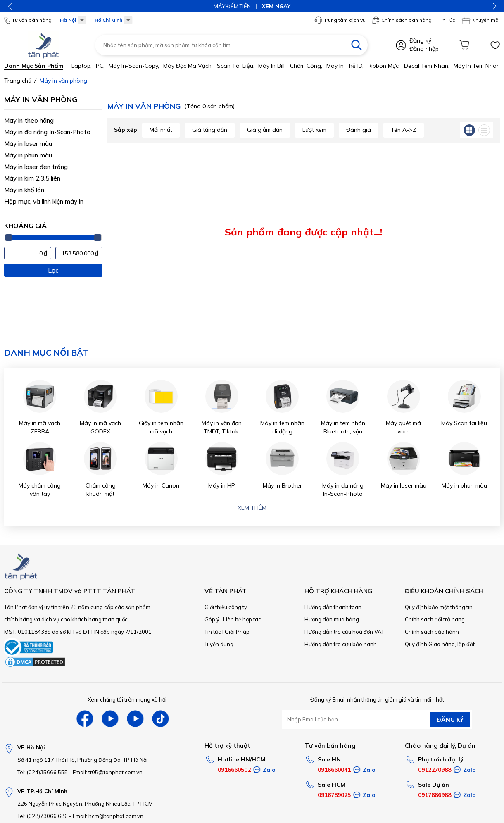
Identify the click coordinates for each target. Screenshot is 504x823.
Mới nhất (161, 130)
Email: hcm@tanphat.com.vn (108, 816)
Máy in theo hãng (29, 120)
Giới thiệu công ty (226, 607)
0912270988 (435, 770)
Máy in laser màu (28, 144)
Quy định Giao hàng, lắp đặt (440, 644)
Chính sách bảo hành (432, 632)
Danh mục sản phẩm (34, 66)
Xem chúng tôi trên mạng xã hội (127, 699)
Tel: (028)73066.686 (43, 816)
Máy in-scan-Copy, (134, 66)
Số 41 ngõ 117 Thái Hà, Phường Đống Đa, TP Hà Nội (82, 760)
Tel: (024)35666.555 (43, 772)
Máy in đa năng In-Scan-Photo (47, 132)
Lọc (53, 270)
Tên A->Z (404, 130)
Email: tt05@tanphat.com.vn (108, 772)
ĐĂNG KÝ (450, 720)
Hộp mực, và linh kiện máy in (44, 201)
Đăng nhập (424, 49)
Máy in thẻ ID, (345, 66)
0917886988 (435, 795)
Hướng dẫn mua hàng (332, 619)
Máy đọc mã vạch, (188, 66)
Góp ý (212, 619)
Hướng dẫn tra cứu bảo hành (341, 644)
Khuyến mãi (481, 20)
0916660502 (234, 770)
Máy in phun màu (28, 155)
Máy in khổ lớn (24, 190)
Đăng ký (420, 40)
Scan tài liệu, (236, 66)
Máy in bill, (272, 66)
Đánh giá (359, 130)
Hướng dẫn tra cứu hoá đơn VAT (344, 632)
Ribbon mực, (384, 66)
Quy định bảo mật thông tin (439, 607)
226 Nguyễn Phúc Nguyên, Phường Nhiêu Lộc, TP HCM (85, 804)
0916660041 (334, 770)
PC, (100, 66)
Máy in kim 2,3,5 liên (32, 178)
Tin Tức (447, 20)
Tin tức (213, 632)
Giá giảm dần (265, 130)
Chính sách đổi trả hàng (435, 619)
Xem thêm (252, 508)
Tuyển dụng (219, 644)
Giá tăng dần (210, 130)
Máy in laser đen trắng (36, 167)
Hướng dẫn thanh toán (333, 607)
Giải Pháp (237, 632)
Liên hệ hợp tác (242, 619)
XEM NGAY (276, 6)
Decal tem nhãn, (427, 66)
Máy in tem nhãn (477, 66)
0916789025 (334, 795)
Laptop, (82, 66)
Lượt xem (314, 130)
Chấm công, (306, 66)
